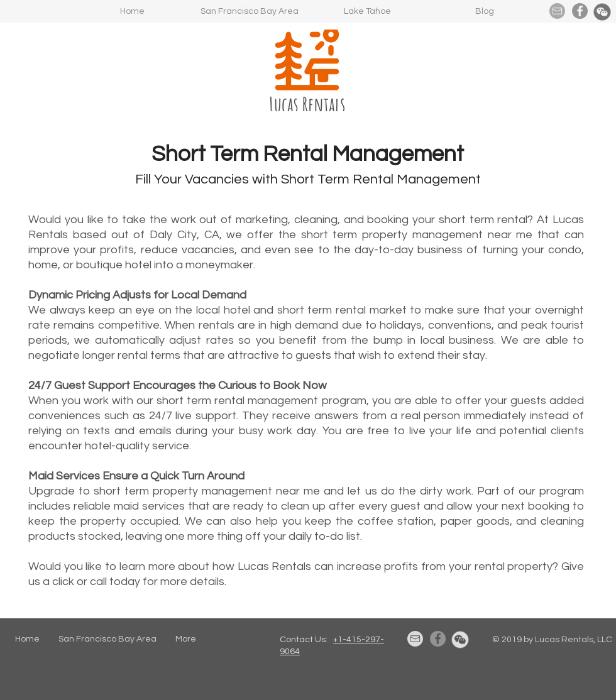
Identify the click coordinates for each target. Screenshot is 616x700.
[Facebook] (580, 11)
